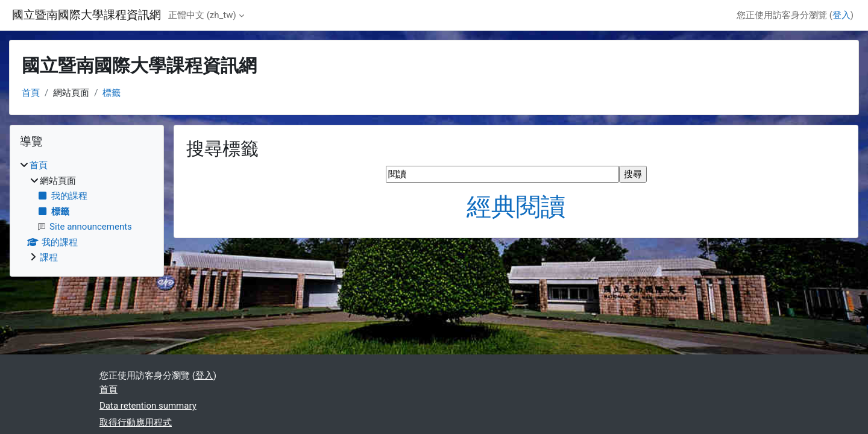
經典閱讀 (516, 207)
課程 (49, 257)
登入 (841, 15)
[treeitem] (87, 212)
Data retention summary (148, 406)
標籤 (112, 93)
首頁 (31, 93)
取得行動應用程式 (136, 423)
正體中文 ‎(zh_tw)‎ (202, 15)
